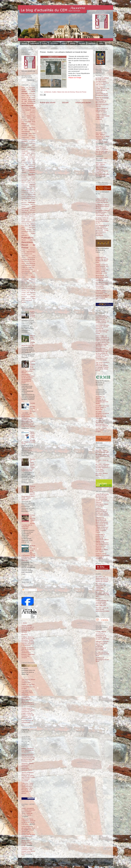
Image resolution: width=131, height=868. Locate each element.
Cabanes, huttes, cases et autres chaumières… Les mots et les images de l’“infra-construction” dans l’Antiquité (102, 294)
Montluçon (33, 210)
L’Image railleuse (101, 632)
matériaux (32, 202)
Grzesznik (28, 183)
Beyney (30, 118)
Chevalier (24, 145)
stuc (34, 287)
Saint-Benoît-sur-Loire (27, 254)
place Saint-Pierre (28, 228)
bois (34, 118)
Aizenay (23, 97)
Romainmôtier (32, 250)
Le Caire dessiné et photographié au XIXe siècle (102, 654)
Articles (26, 590)
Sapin (33, 277)
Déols (27, 155)
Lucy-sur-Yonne (31, 197)
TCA (23, 289)
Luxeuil (23, 198)
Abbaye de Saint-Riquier (28, 87)
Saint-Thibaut (25, 275)
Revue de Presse (81, 92)
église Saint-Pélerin (28, 167)
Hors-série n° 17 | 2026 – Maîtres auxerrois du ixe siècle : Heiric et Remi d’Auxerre (103, 136)
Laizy (27, 193)
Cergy (29, 139)
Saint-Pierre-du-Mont (27, 269)
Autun (23, 110)
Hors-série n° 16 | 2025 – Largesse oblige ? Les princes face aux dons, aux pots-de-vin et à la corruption (102, 150)
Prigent (33, 233)
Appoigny (24, 99)
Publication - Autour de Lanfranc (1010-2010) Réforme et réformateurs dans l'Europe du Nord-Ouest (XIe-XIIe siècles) (27, 788)
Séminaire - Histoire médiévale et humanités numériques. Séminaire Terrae (28, 767)
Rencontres (54, 43)
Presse (45, 43)
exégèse (24, 169)
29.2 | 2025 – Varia (101, 142)
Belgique (29, 116)
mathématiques (25, 204)
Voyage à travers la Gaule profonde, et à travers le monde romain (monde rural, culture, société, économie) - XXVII (102, 269)
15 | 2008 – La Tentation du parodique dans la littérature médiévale (102, 423)
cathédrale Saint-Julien (28, 134)
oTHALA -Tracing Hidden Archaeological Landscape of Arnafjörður (103, 556)
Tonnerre (24, 291)
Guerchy (33, 183)
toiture (33, 289)
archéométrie (31, 103)
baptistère (33, 112)
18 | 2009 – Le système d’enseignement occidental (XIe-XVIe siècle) (102, 400)
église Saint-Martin (30, 165)
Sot (27, 287)
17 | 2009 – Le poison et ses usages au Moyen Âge (102, 407)
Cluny (24, 147)
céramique (24, 139)
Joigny (23, 189)
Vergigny (29, 294)
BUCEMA (28, 122)
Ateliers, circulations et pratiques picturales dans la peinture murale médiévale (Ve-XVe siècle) (28, 812)
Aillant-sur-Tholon (31, 95)
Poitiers (23, 230)
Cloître (33, 145)
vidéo (23, 298)
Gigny (23, 183)
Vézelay (33, 296)
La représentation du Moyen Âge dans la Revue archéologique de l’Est (102, 220)
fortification (25, 175)
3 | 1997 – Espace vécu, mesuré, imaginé (101, 430)
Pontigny (29, 230)
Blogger (69, 863)
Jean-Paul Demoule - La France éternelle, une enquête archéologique (102, 285)
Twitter (101, 43)
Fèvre (23, 170)
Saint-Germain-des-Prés (28, 259)
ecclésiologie (32, 157)
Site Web (82, 43)
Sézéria (33, 283)
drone (23, 157)
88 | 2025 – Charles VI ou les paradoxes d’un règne (103, 456)
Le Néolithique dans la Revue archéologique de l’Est (103, 206)
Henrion (32, 185)
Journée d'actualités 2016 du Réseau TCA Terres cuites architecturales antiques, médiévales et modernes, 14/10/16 (28, 653)
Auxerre (28, 110)
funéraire (24, 177)
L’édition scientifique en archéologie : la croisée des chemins (102, 201)
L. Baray (24, 623)
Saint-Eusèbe (25, 256)
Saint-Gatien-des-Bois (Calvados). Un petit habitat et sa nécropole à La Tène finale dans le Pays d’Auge (102, 329)
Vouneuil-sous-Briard (27, 300)
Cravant (33, 151)
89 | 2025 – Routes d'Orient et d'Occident (102, 451)
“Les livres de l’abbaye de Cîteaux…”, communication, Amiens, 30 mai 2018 (28, 682)
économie (24, 159)
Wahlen (24, 302)
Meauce (23, 206)
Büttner (24, 124)
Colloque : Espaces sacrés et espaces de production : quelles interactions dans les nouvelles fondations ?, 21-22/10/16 (28, 641)
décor (28, 153)
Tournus (23, 294)
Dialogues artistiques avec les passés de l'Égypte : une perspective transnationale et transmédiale (102, 646)
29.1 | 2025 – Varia (101, 159)
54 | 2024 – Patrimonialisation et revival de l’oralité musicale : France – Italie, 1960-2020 (102, 602)
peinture (33, 224)
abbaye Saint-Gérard (28, 89)
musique (27, 214)
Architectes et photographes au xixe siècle (102, 660)
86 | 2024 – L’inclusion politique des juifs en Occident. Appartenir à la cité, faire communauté (103, 468)
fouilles (32, 175)
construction (25, 151)
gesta (29, 181)
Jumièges (29, 189)
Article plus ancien (83, 102)
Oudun (33, 220)
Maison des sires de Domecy (66, 92)
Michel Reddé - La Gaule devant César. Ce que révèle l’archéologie (102, 278)
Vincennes (29, 298)
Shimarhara (24, 285)
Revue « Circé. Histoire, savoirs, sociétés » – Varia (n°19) (27, 843)
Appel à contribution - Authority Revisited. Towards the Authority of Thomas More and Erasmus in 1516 (28, 758)
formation (32, 172)
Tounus (29, 291)
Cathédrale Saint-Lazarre (28, 135)
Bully (34, 122)
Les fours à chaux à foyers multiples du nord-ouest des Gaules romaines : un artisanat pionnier (102, 319)
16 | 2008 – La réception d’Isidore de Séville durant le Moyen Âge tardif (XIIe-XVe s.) (102, 415)
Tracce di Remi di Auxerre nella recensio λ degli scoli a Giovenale (103, 117)
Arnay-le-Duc (25, 108)
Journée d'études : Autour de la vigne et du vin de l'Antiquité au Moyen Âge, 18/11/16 (28, 629)
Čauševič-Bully (25, 137)
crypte (23, 153)
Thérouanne (28, 289)
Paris (28, 224)
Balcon (23, 112)
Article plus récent (48, 102)
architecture (48, 92)
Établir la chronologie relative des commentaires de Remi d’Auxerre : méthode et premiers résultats (102, 102)
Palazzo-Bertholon (27, 222)
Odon (34, 218)
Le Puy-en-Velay (30, 195)
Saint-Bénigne (31, 252)
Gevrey (34, 181)
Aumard (32, 108)
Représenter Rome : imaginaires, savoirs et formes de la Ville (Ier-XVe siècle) (28, 822)
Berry (34, 116)
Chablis (33, 139)
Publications (35, 43)
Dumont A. (25, 635)
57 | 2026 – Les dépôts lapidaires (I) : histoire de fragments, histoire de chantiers (102, 579)
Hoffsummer (25, 187)
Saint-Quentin (26, 271)
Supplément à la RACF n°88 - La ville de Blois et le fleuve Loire (102, 260)
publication (24, 235)
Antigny (33, 97)
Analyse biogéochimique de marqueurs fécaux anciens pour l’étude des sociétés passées (102, 512)
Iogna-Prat (32, 187)
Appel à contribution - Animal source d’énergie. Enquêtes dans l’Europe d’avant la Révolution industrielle (28, 777)
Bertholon (24, 118)
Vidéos (64, 43)
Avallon (54, 92)
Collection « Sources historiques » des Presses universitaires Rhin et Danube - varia (28, 851)
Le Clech (31, 193)
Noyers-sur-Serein (26, 218)
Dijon (31, 155)
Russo (23, 252)
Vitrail (34, 298)
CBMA (34, 137)
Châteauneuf (32, 143)
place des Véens (30, 226)
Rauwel (24, 240)
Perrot (23, 226)
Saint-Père (28, 265)
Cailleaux (33, 124)
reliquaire (33, 240)
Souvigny (30, 287)
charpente (25, 141)
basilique (24, 114)
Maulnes (33, 204)
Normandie (33, 214)
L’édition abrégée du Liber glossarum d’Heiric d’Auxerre (102, 110)
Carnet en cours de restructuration (27, 721)
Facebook (92, 43)
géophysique (25, 179)
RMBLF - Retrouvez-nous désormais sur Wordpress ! (28, 750)
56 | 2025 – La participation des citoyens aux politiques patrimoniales (101, 587)
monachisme (25, 208)
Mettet (34, 206)
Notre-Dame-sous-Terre (28, 216)
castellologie (25, 126)
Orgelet (23, 220)
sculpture (24, 281)
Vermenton (24, 296)
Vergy (34, 294)
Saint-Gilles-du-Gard (27, 261)
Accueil (24, 43)
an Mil (29, 97)
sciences (33, 279)
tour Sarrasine (31, 293)
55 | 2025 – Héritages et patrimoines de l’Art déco (102, 595)
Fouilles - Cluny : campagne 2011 (32, 314)
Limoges (24, 197)
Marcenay (24, 202)
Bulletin (73, 43)
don (34, 155)
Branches (24, 120)
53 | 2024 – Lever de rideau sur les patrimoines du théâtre (103, 609)
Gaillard (33, 177)
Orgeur (28, 220)
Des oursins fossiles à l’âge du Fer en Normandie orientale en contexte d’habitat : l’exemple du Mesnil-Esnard (102, 366)
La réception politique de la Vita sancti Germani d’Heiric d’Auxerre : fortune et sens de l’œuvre (102, 81)
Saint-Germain (32, 258)
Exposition (32, 168)
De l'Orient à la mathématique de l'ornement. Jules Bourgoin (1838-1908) (102, 637)
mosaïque (24, 212)
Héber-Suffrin (25, 185)
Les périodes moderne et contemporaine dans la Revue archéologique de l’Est (103, 213)
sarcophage (25, 279)
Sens (28, 283)
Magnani (29, 198)
